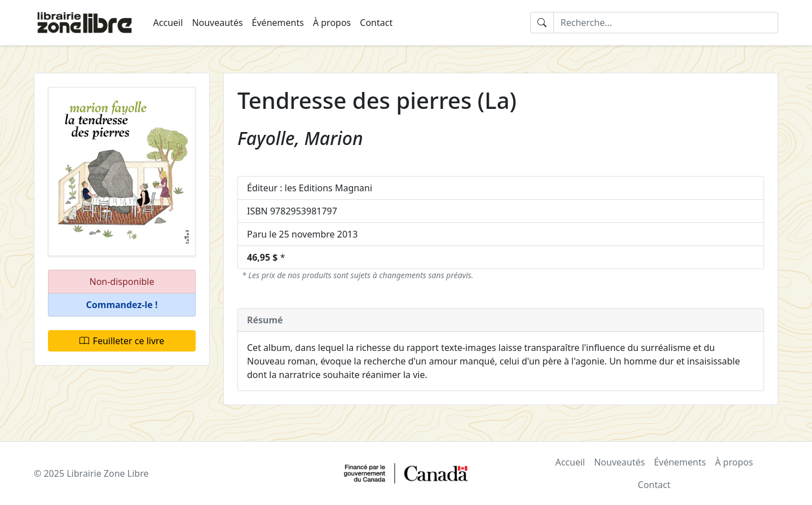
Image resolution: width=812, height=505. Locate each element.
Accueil (168, 23)
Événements (278, 23)
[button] (122, 305)
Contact (376, 23)
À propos (332, 23)
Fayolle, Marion (300, 138)
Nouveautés (217, 23)
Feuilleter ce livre (122, 341)
